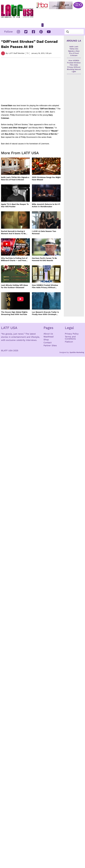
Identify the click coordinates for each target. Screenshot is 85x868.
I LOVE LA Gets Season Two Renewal (44, 232)
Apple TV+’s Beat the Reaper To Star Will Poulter (15, 205)
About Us (48, 334)
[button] (42, 25)
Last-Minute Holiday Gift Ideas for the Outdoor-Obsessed (14, 286)
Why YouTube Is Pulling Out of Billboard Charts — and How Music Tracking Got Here (14, 259)
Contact (48, 343)
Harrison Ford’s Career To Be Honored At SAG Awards (44, 259)
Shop (46, 340)
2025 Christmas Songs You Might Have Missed (46, 178)
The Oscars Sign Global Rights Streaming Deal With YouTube (14, 313)
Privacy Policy (72, 334)
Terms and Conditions (70, 338)
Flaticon (69, 342)
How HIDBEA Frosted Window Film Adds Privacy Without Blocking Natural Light (45, 286)
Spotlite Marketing (77, 352)
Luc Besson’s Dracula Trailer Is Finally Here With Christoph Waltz (45, 313)
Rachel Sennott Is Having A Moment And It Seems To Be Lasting (13, 232)
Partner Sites (50, 345)
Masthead (49, 337)
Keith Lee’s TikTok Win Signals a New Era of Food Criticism (15, 178)
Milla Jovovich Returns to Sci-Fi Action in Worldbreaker (46, 205)
